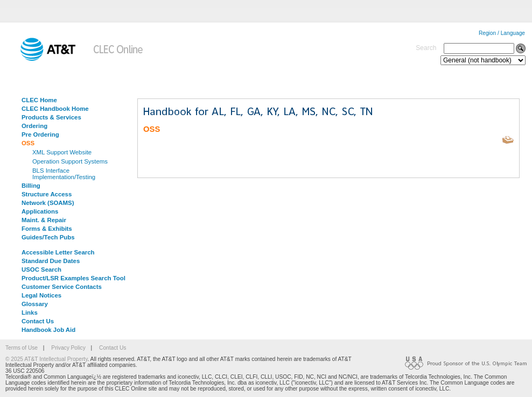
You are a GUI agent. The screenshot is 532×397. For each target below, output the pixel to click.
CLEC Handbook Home (55, 109)
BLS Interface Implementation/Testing (64, 174)
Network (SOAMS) (48, 203)
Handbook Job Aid (48, 330)
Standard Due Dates (51, 261)
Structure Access (47, 194)
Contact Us (38, 321)
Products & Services (51, 117)
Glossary (35, 304)
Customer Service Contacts (62, 287)
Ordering (34, 126)
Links (30, 313)
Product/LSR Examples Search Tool (73, 278)
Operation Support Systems (70, 161)
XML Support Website (62, 152)
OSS (28, 143)
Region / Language (502, 33)
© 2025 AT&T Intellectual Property (46, 359)
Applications (40, 211)
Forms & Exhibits (47, 229)
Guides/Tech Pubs (48, 237)
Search (426, 48)
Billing (31, 186)
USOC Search (41, 270)
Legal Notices (41, 295)
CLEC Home (39, 100)
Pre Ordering (40, 134)
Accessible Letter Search (58, 252)
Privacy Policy (68, 348)
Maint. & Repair (44, 220)
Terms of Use (22, 348)
